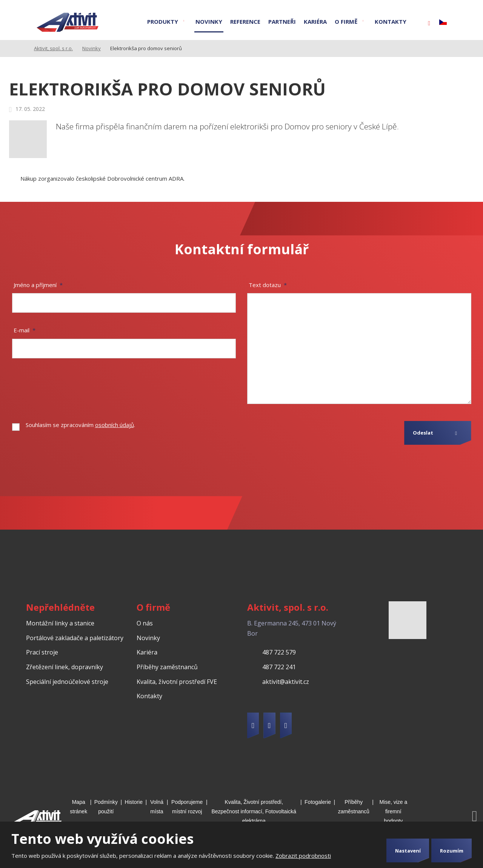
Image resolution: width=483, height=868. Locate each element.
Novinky (209, 22)
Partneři (282, 22)
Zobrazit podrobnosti (303, 856)
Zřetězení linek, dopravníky (65, 667)
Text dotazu (268, 285)
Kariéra (315, 22)
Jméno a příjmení (38, 285)
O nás (145, 623)
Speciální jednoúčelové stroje (67, 682)
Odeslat (423, 433)
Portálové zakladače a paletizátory (75, 638)
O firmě (346, 22)
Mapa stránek (78, 807)
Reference (245, 22)
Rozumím (452, 851)
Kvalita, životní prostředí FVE (177, 682)
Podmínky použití (106, 807)
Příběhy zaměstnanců (167, 667)
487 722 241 (279, 667)
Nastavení (408, 851)
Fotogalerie (318, 802)
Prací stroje (42, 652)
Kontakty (391, 22)
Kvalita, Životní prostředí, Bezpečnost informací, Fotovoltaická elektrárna (254, 811)
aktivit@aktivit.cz (286, 682)
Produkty (163, 22)
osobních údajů (115, 425)
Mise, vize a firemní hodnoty (393, 811)
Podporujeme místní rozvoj (187, 807)
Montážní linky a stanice (60, 623)
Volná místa (157, 807)
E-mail (25, 330)
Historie (134, 802)
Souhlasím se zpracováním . (80, 425)
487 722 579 (279, 652)
